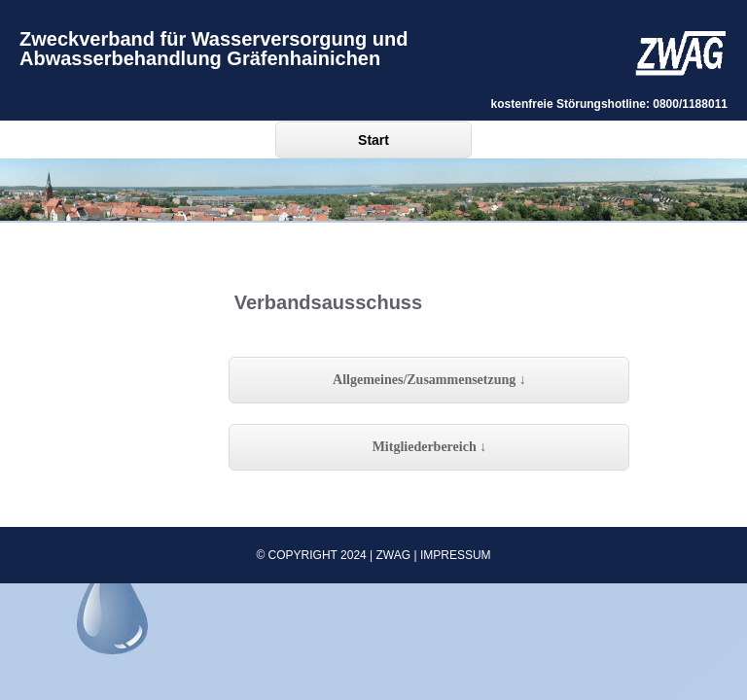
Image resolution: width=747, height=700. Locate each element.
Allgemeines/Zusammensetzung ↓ (429, 380)
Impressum (456, 555)
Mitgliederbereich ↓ (430, 447)
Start (373, 140)
